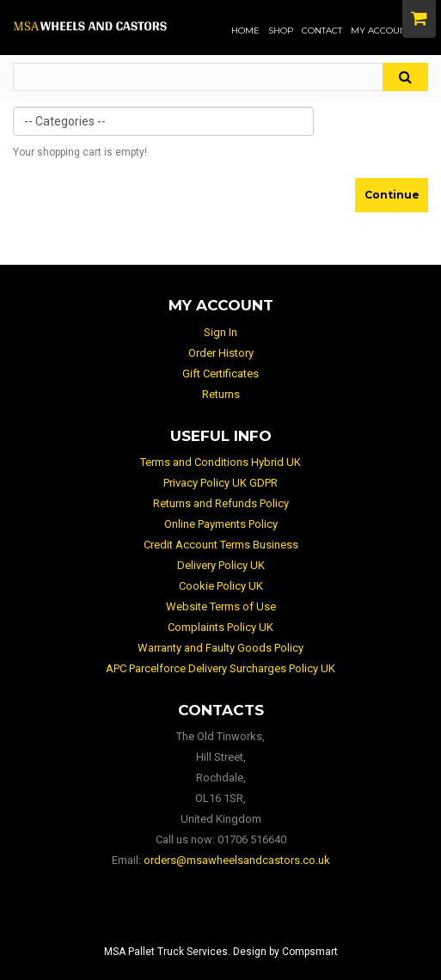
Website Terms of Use (221, 606)
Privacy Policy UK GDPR (220, 483)
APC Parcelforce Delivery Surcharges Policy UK (220, 668)
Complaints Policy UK (220, 627)
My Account (381, 31)
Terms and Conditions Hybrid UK (220, 462)
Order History (221, 353)
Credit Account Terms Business (221, 545)
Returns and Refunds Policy (221, 503)
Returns (221, 394)
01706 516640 (252, 839)
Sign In (220, 332)
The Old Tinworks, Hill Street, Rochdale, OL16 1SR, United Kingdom (220, 778)
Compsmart (310, 952)
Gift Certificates (220, 374)
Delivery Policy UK (221, 565)
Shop (281, 31)
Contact (322, 31)
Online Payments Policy (221, 524)
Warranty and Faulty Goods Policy (220, 648)
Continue (392, 195)
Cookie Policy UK (221, 586)
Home (245, 31)
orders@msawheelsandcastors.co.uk (237, 860)
